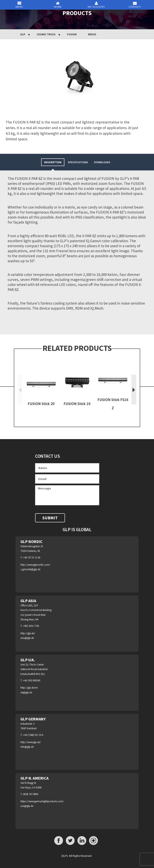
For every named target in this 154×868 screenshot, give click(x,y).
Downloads (102, 162)
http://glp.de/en (29, 688)
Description (53, 162)
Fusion (72, 34)
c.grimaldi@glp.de (30, 569)
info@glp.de (27, 747)
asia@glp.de (27, 638)
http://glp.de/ (28, 633)
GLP (23, 34)
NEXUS (92, 34)
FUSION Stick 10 (77, 404)
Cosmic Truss (46, 34)
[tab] (53, 162)
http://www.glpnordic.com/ (35, 565)
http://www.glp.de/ (31, 742)
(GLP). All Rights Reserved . (77, 856)
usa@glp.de (27, 806)
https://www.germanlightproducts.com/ (42, 801)
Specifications (78, 162)
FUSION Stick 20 (41, 404)
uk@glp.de (26, 692)
